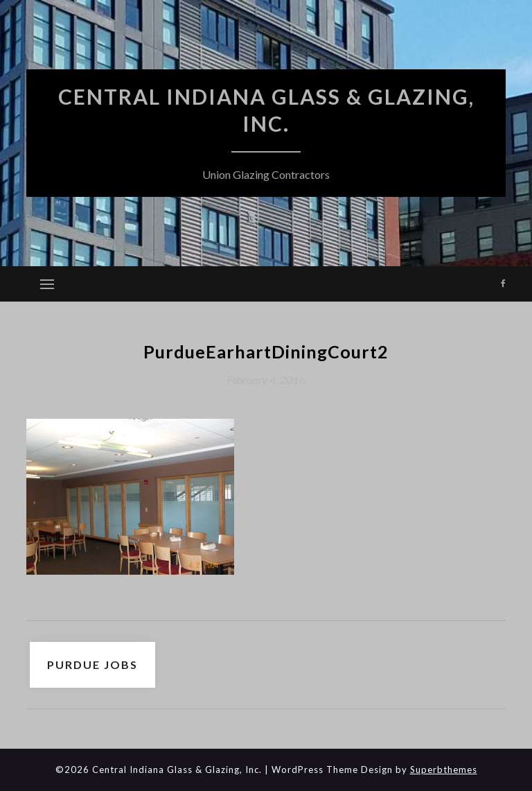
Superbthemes (444, 770)
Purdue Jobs (92, 664)
